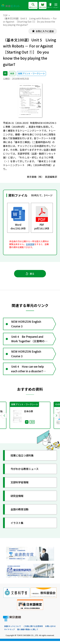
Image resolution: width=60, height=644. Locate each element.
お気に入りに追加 (44, 31)
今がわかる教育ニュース (26, 472)
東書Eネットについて (13, 629)
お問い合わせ (50, 629)
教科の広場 (42, 6)
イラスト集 (18, 526)
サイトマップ (9, 632)
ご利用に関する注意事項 (33, 629)
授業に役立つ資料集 (23, 458)
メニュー (56, 6)
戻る (30, 274)
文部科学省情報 (20, 485)
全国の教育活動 (20, 512)
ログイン (50, 6)
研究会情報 (18, 499)
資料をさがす (33, 6)
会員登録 (30, 244)
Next (56, 418)
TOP (5, 15)
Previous (4, 418)
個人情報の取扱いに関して (28, 632)
